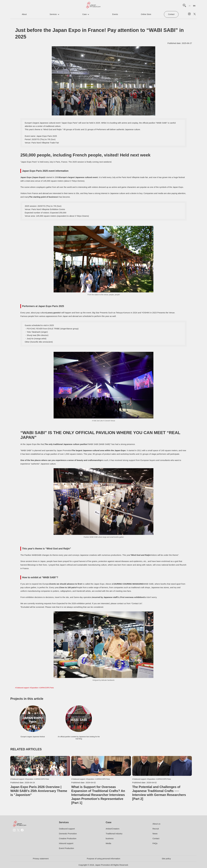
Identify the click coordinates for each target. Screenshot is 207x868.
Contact (171, 14)
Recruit (156, 829)
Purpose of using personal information (104, 859)
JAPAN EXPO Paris (47, 688)
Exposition (34, 688)
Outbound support (23, 688)
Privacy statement (41, 859)
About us (156, 824)
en (194, 6)
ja (190, 6)
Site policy (166, 859)
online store (146, 14)
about (24, 14)
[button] (55, 14)
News (155, 834)
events (115, 14)
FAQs (155, 843)
